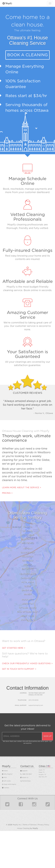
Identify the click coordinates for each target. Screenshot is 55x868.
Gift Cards (6, 781)
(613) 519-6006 (33, 700)
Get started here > (14, 648)
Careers (6, 788)
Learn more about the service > (22, 488)
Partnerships (25, 781)
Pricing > (7, 493)
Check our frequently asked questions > (27, 664)
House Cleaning (23, 828)
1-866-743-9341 (26, 774)
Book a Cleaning (28, 55)
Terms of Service (30, 825)
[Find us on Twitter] (7, 805)
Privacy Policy (43, 825)
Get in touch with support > (19, 669)
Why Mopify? (7, 774)
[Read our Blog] (48, 805)
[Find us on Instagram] (34, 805)
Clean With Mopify (9, 784)
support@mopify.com (36, 705)
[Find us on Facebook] (21, 805)
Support (24, 771)
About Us (24, 778)
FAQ (4, 778)
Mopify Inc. (17, 825)
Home (5, 771)
